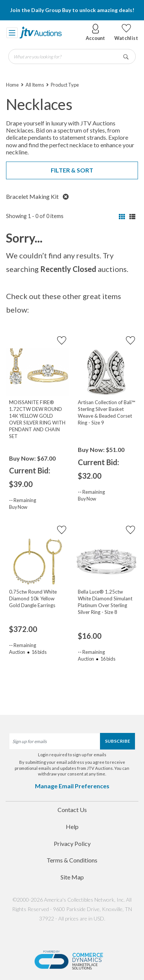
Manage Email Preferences (72, 786)
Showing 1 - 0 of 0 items (35, 216)
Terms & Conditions (72, 860)
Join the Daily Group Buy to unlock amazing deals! (72, 10)
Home (12, 85)
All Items (35, 85)
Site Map (72, 877)
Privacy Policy (72, 843)
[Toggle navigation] (12, 32)
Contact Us (72, 810)
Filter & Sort (72, 170)
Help (72, 827)
